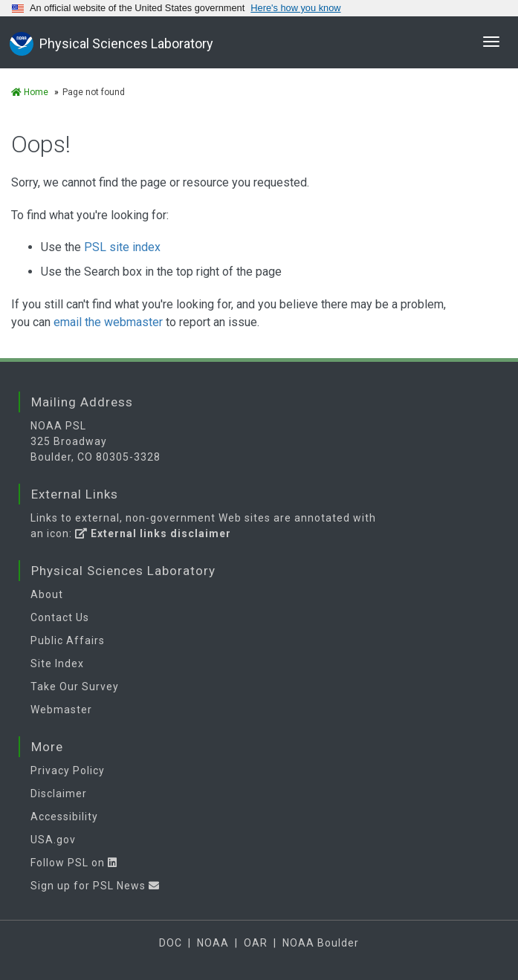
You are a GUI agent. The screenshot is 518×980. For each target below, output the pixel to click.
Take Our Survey (75, 687)
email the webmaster (108, 322)
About (47, 594)
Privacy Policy (68, 770)
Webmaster (61, 710)
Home (30, 92)
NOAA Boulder (321, 943)
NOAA (213, 943)
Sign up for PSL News (95, 886)
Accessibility (64, 817)
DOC (171, 943)
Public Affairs (68, 640)
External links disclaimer (153, 533)
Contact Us (60, 617)
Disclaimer (59, 794)
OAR (256, 943)
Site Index (57, 663)
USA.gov (53, 840)
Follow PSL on (74, 863)
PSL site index (122, 247)
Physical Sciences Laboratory (126, 43)
